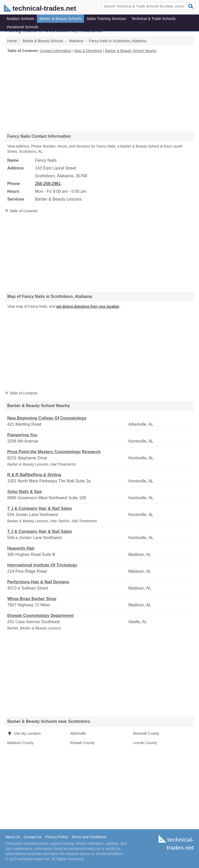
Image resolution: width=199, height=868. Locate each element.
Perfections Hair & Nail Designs (38, 582)
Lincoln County (145, 743)
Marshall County (146, 733)
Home (12, 41)
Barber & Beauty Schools (60, 19)
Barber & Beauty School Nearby (131, 51)
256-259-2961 (48, 184)
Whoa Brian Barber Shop (32, 599)
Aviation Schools (20, 19)
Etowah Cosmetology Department (40, 616)
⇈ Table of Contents (21, 211)
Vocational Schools (22, 27)
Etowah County (83, 743)
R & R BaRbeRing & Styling (34, 475)
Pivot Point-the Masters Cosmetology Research (54, 452)
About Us (13, 837)
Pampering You (22, 435)
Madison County (20, 743)
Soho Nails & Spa (24, 492)
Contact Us (33, 837)
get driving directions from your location (88, 306)
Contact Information (56, 51)
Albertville (78, 733)
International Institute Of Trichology (42, 565)
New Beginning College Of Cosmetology (47, 418)
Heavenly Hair (21, 548)
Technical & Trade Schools (153, 19)
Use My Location (24, 733)
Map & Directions (88, 51)
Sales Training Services (106, 19)
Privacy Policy (57, 837)
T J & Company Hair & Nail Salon (40, 508)
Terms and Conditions (89, 837)
